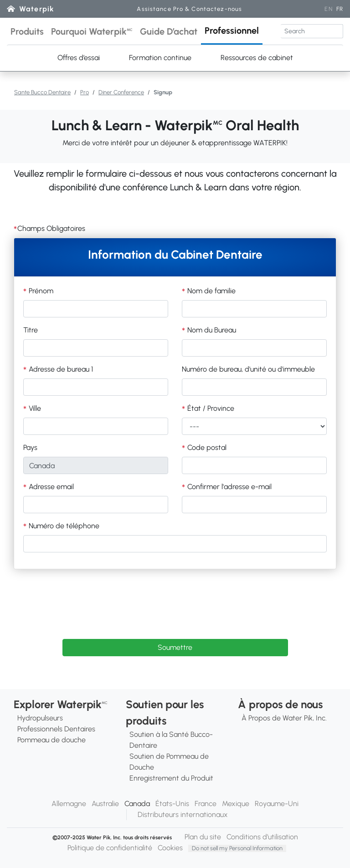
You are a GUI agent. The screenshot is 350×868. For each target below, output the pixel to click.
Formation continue (160, 58)
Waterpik (37, 9)
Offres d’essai (79, 58)
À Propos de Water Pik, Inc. (284, 718)
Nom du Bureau (211, 330)
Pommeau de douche (51, 740)
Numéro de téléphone (63, 526)
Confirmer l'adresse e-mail (229, 487)
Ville (34, 408)
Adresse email (50, 487)
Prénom (40, 291)
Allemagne (69, 804)
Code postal (206, 447)
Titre (31, 330)
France (206, 804)
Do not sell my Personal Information (237, 848)
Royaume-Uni (277, 804)
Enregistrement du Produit (171, 778)
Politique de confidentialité (110, 848)
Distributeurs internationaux (183, 814)
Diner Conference (121, 92)
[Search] (312, 31)
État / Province (210, 408)
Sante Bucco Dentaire (42, 92)
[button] (27, 31)
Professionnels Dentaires (56, 729)
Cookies (170, 848)
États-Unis (172, 804)
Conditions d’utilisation (262, 837)
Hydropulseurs (40, 718)
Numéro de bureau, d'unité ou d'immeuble (248, 369)
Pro (85, 92)
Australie (105, 804)
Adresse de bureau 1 (60, 369)
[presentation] (175, 598)
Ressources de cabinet (257, 58)
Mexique (236, 804)
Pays (30, 447)
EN (328, 9)
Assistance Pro (189, 9)
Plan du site (203, 837)
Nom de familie (211, 291)
